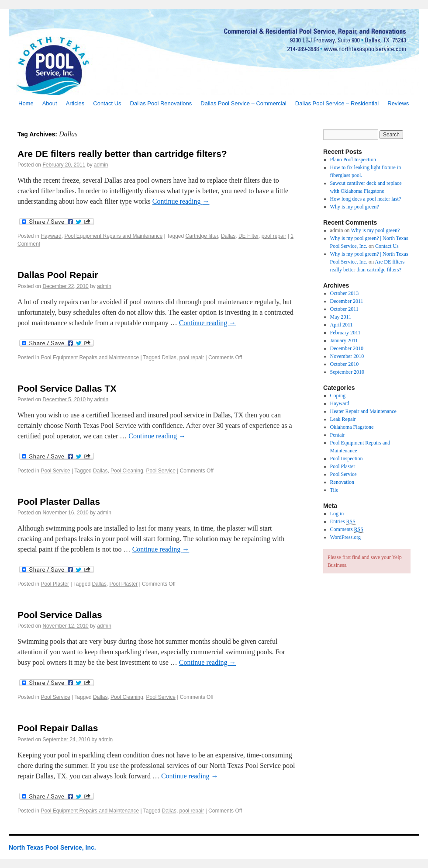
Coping (338, 396)
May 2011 (341, 317)
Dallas (228, 236)
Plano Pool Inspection (353, 160)
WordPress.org (345, 537)
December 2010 (347, 348)
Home (26, 103)
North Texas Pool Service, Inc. (52, 847)
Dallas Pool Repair (58, 275)
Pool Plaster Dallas (59, 502)
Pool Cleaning (127, 471)
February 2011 (345, 333)
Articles (75, 103)
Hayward (51, 236)
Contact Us (107, 103)
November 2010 (347, 356)
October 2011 (344, 309)
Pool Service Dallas (60, 615)
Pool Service (55, 471)
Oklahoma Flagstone (352, 427)
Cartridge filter (202, 236)
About (50, 103)
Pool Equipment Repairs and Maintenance (113, 236)
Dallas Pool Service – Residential (337, 103)
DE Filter (249, 236)
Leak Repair (343, 419)
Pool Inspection (347, 458)
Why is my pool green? (355, 207)
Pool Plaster (55, 584)
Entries (343, 522)
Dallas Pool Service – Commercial (243, 103)
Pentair (338, 435)
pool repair (274, 236)
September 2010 (347, 372)
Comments (347, 529)
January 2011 (344, 340)
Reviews (398, 103)
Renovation (342, 482)
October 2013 (345, 293)
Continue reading (181, 201)
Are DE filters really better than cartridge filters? (122, 154)
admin (101, 165)
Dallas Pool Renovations (161, 103)
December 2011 (347, 301)
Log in (337, 514)
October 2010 (345, 364)
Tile (334, 490)
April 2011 (342, 325)
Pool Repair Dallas (58, 728)
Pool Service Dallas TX (67, 388)
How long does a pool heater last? (366, 199)
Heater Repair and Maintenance (363, 411)
